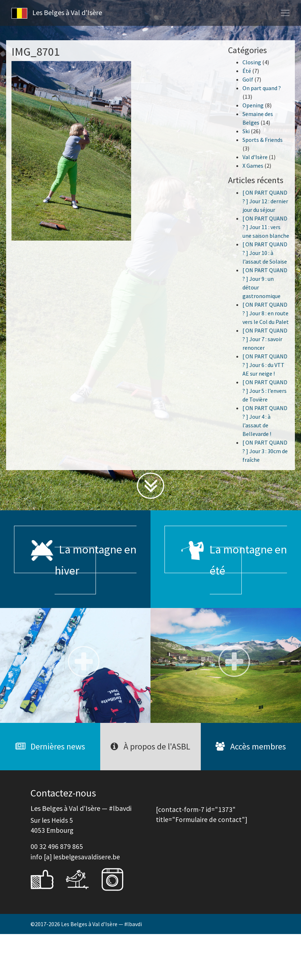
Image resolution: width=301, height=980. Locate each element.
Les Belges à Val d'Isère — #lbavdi (101, 924)
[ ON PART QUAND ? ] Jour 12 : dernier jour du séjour (265, 201)
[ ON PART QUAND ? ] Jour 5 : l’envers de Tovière (265, 391)
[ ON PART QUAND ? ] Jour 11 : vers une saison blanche (266, 227)
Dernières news (50, 746)
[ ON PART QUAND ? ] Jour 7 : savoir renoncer (265, 339)
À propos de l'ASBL (150, 746)
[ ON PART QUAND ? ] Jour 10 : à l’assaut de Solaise (265, 253)
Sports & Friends (263, 140)
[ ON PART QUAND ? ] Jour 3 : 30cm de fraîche (265, 451)
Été (247, 71)
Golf (248, 79)
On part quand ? (262, 88)
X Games (253, 166)
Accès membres (251, 746)
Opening (253, 105)
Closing (252, 62)
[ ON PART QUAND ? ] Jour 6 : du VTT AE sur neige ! (265, 365)
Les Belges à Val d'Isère (57, 13)
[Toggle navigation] (285, 13)
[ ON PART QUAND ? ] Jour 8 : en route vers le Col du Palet (266, 313)
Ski (246, 131)
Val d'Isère (255, 157)
